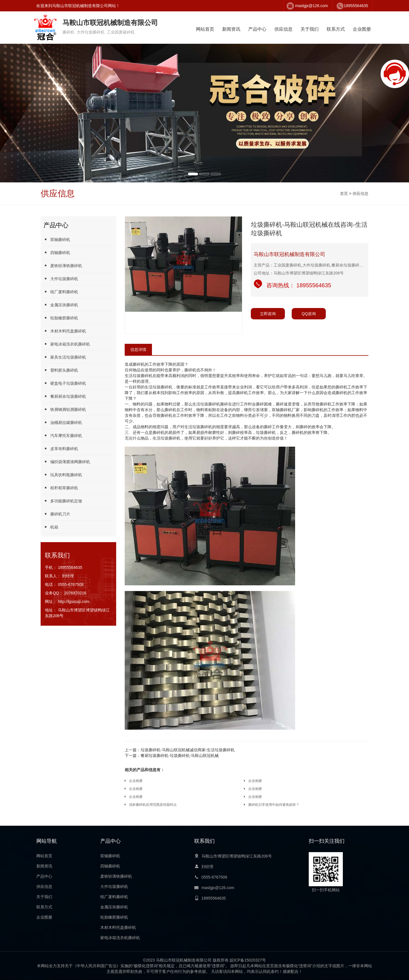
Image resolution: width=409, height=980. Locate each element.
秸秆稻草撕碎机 (61, 488)
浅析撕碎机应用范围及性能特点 (153, 805)
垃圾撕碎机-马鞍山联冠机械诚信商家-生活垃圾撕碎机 (180, 750)
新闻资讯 (231, 29)
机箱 (51, 527)
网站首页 (205, 29)
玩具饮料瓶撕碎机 (63, 475)
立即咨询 (268, 314)
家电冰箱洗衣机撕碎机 (67, 344)
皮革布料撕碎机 (61, 449)
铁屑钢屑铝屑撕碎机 (65, 409)
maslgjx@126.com (311, 6)
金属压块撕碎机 (61, 305)
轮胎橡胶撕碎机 (61, 318)
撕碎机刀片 (57, 514)
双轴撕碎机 (57, 239)
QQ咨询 (309, 314)
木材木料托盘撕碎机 (65, 331)
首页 (344, 193)
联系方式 (336, 29)
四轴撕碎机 (57, 252)
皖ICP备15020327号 (248, 960)
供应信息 (283, 29)
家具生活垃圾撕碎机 (65, 357)
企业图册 (362, 29)
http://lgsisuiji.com (74, 602)
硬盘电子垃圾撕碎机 (65, 383)
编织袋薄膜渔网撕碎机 (67, 462)
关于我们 (310, 29)
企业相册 (136, 781)
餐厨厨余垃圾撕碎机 (65, 396)
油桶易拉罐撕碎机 (63, 422)
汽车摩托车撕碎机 (63, 435)
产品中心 (257, 29)
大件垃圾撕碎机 (61, 279)
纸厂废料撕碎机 (61, 292)
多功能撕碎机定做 (63, 501)
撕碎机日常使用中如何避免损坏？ (274, 805)
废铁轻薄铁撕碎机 (63, 266)
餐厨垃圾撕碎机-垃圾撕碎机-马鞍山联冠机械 (172, 756)
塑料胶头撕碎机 (61, 370)
